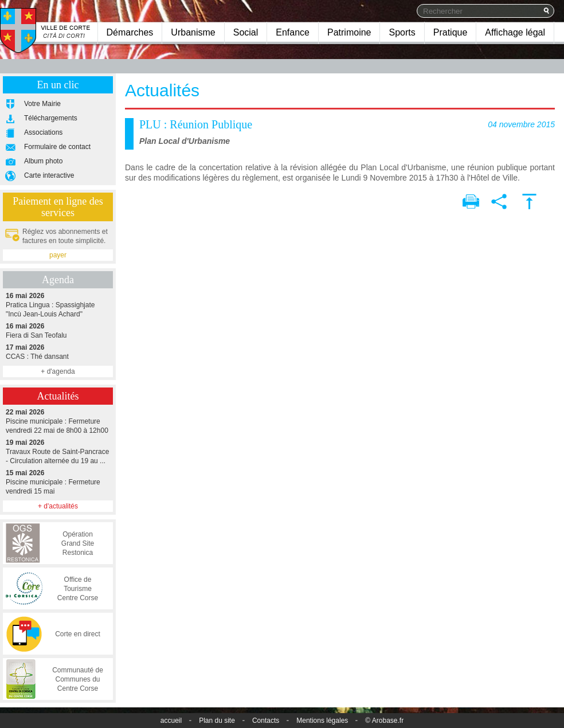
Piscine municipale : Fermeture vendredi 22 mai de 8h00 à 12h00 (58, 421)
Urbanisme (193, 32)
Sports (402, 32)
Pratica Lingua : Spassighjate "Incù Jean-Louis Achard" (58, 305)
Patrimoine (349, 32)
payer (58, 255)
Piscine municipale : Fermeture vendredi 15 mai (58, 482)
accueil (171, 721)
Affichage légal (515, 32)
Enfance (293, 32)
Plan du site (217, 721)
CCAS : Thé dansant (58, 352)
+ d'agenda (58, 371)
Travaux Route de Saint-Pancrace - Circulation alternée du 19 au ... (58, 451)
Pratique (451, 32)
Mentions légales (322, 721)
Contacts (266, 721)
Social (246, 32)
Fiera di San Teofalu (58, 330)
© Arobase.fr (384, 721)
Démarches (130, 32)
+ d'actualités (58, 506)
